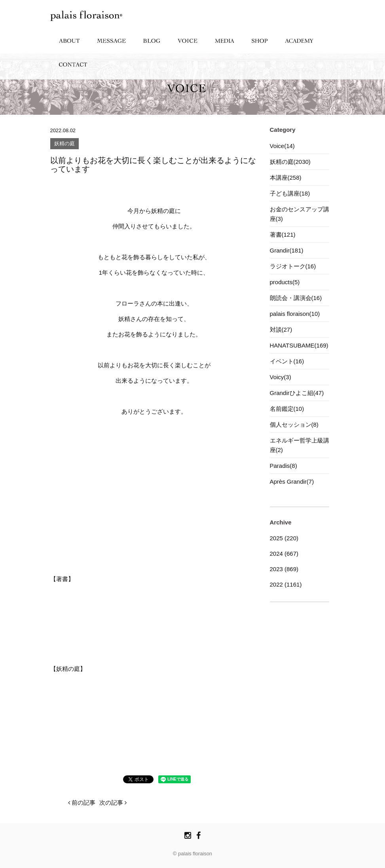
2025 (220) (284, 538)
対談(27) (281, 330)
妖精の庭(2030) (290, 162)
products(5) (285, 282)
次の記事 (113, 802)
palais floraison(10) (295, 314)
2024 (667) (284, 554)
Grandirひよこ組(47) (297, 393)
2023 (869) (284, 569)
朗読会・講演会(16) (296, 298)
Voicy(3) (281, 377)
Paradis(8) (284, 466)
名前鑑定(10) (287, 409)
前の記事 (82, 802)
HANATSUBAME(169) (299, 345)
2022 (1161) (286, 584)
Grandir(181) (287, 250)
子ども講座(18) (290, 193)
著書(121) (283, 235)
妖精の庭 (64, 144)
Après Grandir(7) (292, 481)
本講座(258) (286, 178)
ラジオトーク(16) (293, 266)
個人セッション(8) (294, 425)
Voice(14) (282, 146)
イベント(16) (287, 361)
